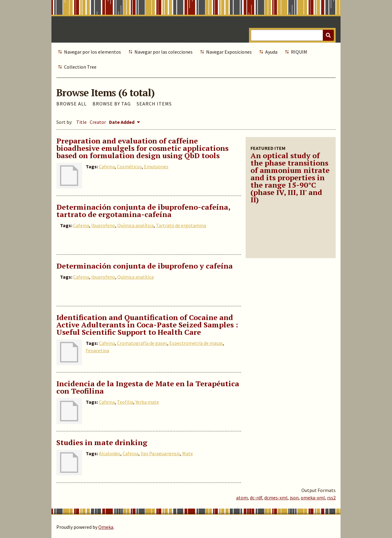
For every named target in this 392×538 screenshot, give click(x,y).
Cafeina (107, 166)
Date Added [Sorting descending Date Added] (122, 122)
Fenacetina (97, 350)
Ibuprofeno (103, 225)
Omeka (106, 527)
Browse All (72, 104)
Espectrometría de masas (196, 343)
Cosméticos (129, 166)
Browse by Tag (112, 104)
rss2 (331, 498)
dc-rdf (256, 498)
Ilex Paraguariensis (160, 453)
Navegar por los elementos (92, 52)
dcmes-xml (276, 498)
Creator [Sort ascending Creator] (98, 122)
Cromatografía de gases (142, 343)
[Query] (292, 35)
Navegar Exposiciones (229, 52)
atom (242, 498)
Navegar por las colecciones (164, 52)
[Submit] (328, 35)
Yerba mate (147, 402)
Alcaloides (110, 453)
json (294, 498)
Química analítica (136, 225)
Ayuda (271, 52)
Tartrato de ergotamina (181, 225)
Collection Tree (80, 67)
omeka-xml (313, 498)
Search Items (154, 104)
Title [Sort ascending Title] (81, 122)
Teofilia (125, 402)
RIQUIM (299, 52)
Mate (188, 453)
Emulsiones (156, 166)
